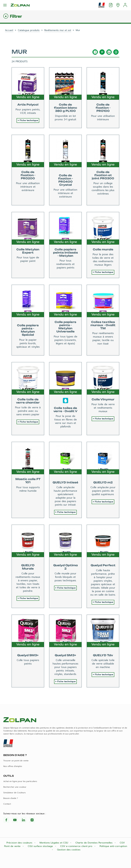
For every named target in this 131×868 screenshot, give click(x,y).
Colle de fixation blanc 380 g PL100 (65, 108)
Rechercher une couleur (15, 787)
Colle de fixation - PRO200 (28, 175)
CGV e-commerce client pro (77, 846)
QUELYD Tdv (103, 655)
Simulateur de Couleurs (14, 793)
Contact (7, 804)
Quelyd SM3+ (28, 655)
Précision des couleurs (20, 843)
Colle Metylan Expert (28, 251)
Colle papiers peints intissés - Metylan (65, 253)
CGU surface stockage (41, 846)
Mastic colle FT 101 (28, 481)
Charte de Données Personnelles (94, 843)
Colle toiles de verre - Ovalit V (65, 410)
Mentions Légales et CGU (54, 843)
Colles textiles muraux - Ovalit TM (103, 325)
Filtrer (16, 16)
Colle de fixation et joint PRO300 (103, 175)
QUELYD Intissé (65, 482)
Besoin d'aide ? (11, 798)
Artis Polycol (28, 105)
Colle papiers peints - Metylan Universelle (65, 327)
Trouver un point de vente (16, 761)
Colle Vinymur (103, 399)
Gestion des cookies (69, 850)
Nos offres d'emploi (13, 766)
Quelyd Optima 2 (65, 567)
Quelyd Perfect (103, 565)
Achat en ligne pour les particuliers (20, 781)
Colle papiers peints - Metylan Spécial (28, 330)
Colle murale (103, 249)
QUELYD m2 (103, 482)
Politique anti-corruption (113, 846)
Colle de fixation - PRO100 (103, 108)
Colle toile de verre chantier (28, 401)
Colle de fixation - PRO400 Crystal (65, 180)
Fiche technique (29, 120)
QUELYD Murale (28, 567)
